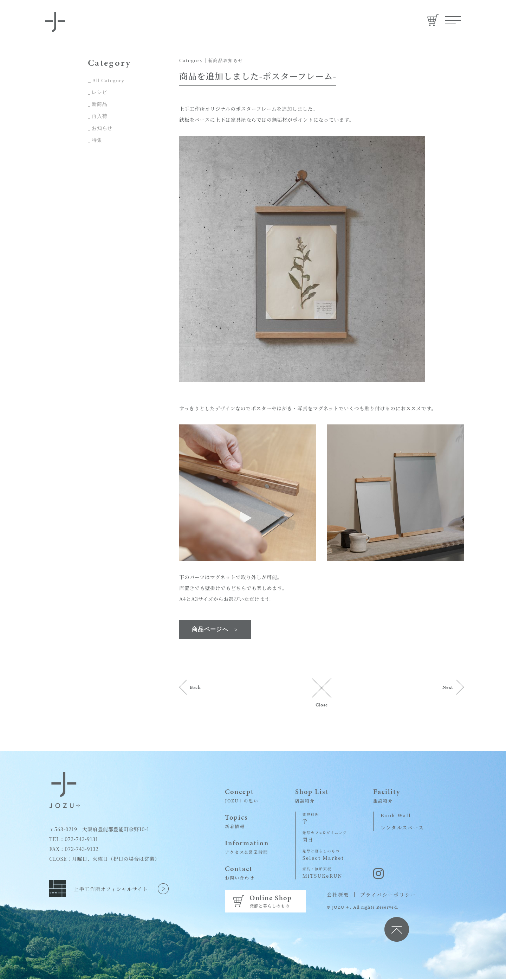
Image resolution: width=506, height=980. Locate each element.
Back (196, 687)
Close (322, 705)
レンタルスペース (403, 828)
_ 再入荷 (98, 116)
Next (447, 687)
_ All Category (106, 80)
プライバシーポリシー (388, 895)
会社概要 (338, 895)
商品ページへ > (216, 630)
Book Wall (396, 816)
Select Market (325, 855)
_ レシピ (98, 92)
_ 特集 (95, 140)
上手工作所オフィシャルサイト (111, 887)
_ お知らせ (100, 128)
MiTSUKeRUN (325, 873)
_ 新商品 (98, 104)
